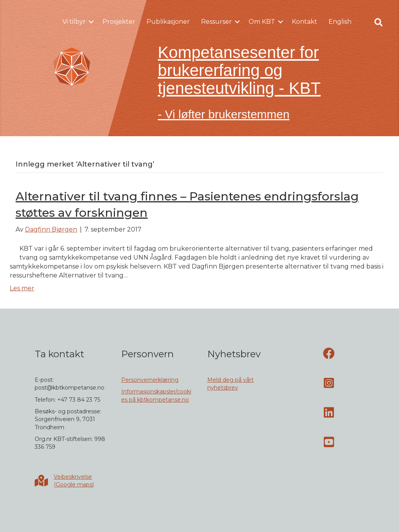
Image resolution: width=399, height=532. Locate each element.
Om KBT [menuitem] (262, 22)
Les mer (22, 288)
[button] (91, 22)
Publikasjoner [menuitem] (168, 22)
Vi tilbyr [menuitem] (74, 22)
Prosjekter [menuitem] (119, 22)
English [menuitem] (340, 22)
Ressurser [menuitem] (216, 22)
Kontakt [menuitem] (305, 22)
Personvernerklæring (150, 380)
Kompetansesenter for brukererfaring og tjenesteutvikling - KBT (239, 70)
